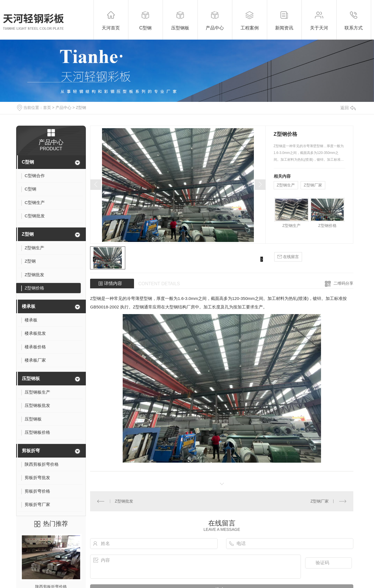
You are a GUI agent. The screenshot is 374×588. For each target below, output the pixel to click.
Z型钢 (81, 108)
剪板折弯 (31, 451)
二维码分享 (343, 283)
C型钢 (28, 162)
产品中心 (63, 108)
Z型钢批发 (124, 501)
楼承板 (29, 306)
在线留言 (288, 257)
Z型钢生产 (286, 185)
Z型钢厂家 (313, 185)
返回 (348, 108)
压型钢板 (31, 378)
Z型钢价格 (327, 226)
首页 (47, 108)
